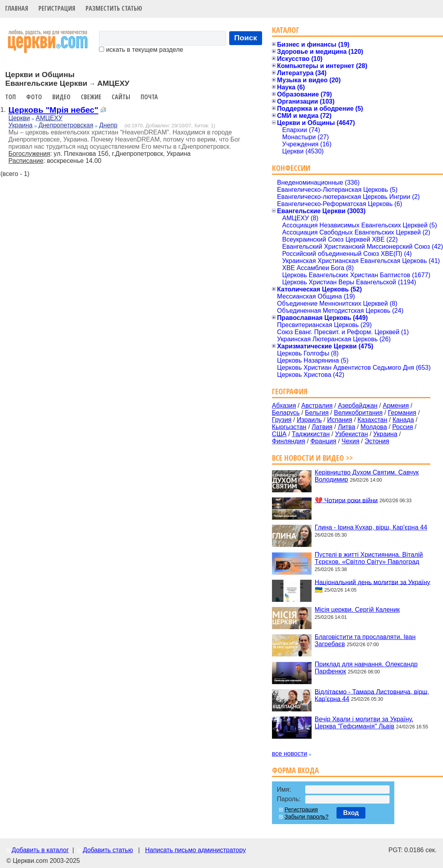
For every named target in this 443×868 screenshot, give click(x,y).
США (279, 434)
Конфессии (291, 168)
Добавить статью (108, 850)
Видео (61, 97)
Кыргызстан (289, 427)
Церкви (19, 118)
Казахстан (372, 420)
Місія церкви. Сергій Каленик (357, 610)
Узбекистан (351, 434)
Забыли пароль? (307, 817)
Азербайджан (357, 406)
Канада (403, 420)
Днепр (108, 125)
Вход (351, 813)
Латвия (322, 427)
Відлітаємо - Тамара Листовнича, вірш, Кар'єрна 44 (372, 695)
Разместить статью (114, 8)
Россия (403, 427)
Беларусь (286, 413)
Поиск (246, 38)
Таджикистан (311, 434)
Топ (10, 97)
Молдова (374, 427)
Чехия (351, 441)
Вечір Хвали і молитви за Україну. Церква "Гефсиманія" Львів (364, 723)
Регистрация (57, 8)
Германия (402, 413)
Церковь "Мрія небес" (53, 110)
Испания (340, 420)
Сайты (121, 97)
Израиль (309, 420)
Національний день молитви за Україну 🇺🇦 (373, 586)
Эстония (377, 441)
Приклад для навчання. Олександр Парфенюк (366, 668)
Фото (34, 97)
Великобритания (358, 413)
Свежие (91, 97)
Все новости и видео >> (313, 458)
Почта (149, 97)
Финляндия (289, 441)
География (290, 391)
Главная (17, 8)
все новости (290, 754)
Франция (323, 441)
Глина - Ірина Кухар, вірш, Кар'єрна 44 (371, 527)
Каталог (286, 30)
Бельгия (317, 413)
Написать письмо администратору (195, 850)
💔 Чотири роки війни (346, 500)
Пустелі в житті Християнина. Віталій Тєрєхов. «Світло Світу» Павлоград (369, 558)
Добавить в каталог (40, 850)
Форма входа (295, 770)
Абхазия (284, 406)
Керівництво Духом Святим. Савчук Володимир (367, 476)
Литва (346, 427)
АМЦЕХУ (49, 118)
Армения (396, 406)
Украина (20, 125)
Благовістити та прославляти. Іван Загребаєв (365, 640)
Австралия (317, 406)
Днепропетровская (66, 125)
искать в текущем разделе (141, 50)
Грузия (282, 420)
